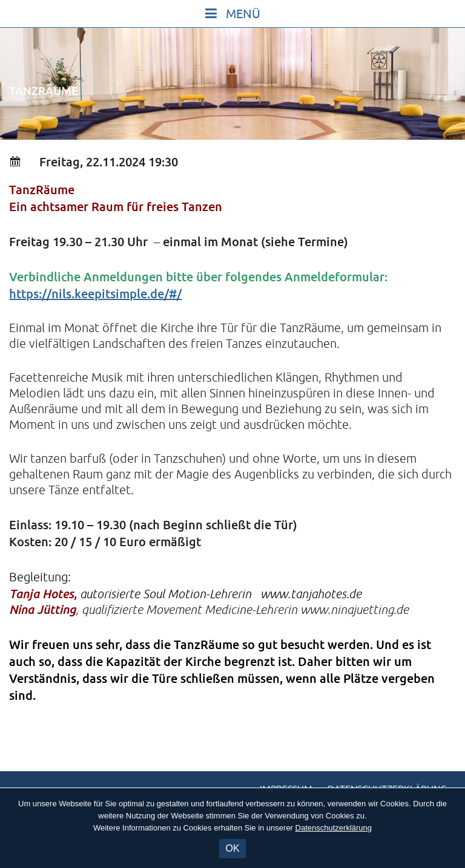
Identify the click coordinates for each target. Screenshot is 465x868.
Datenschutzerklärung (334, 828)
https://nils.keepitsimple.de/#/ (95, 293)
